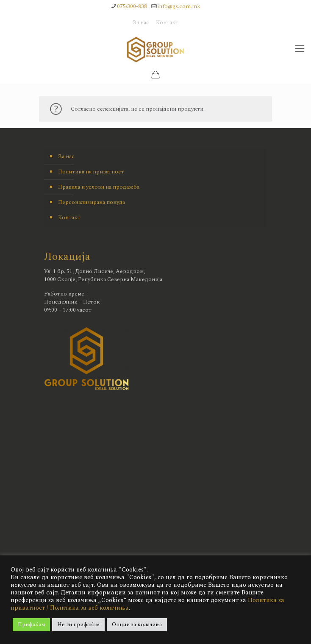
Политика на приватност (91, 172)
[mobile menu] (300, 49)
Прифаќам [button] (31, 624)
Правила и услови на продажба (99, 187)
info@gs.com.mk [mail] (179, 6)
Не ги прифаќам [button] (78, 624)
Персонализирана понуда (92, 202)
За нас (141, 22)
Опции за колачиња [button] (137, 624)
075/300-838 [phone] (132, 6)
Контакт (167, 22)
